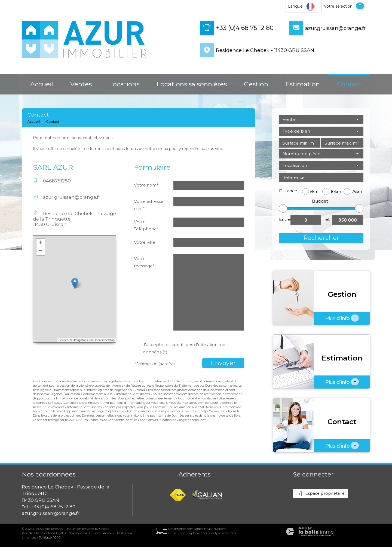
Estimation (303, 84)
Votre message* (144, 262)
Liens (97, 533)
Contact (349, 84)
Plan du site (30, 533)
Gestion (256, 84)
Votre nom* (146, 185)
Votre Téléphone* (146, 225)
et (327, 219)
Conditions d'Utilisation (155, 420)
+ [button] (41, 243)
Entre (285, 219)
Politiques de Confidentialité (109, 420)
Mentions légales (54, 533)
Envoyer (223, 363)
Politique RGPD (50, 537)
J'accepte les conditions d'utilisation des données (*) (185, 348)
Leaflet (63, 340)
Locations (124, 84)
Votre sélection (338, 6)
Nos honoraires (79, 533)
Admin (108, 533)
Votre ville (145, 242)
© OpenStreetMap (102, 340)
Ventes (81, 84)
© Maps (79, 340)
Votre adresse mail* (149, 205)
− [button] (41, 251)
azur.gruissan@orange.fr (335, 28)
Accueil (42, 84)
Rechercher (321, 238)
